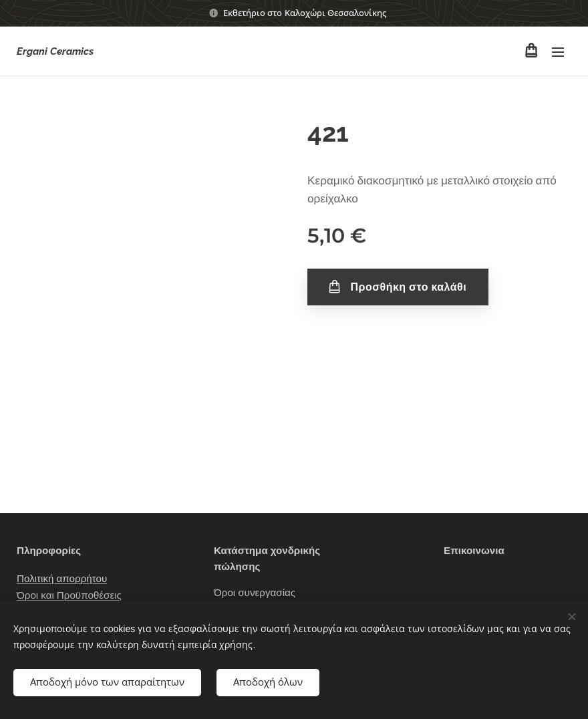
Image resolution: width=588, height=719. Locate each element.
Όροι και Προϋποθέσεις (69, 595)
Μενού (558, 52)
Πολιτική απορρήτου (62, 579)
